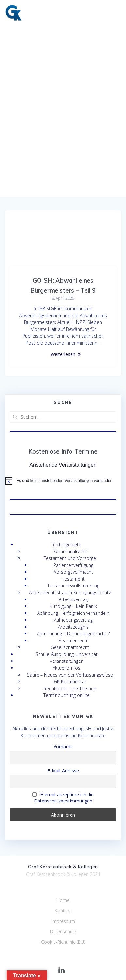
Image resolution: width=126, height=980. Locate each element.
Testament (73, 579)
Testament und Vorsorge (70, 558)
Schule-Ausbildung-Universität (67, 654)
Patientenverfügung (73, 565)
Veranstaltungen (67, 661)
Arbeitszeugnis (73, 627)
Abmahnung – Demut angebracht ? (73, 634)
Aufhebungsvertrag (73, 620)
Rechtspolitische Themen (70, 688)
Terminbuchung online (67, 695)
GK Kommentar (70, 682)
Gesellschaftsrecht (70, 647)
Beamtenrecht (73, 640)
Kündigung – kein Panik (73, 606)
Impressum (63, 921)
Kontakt (63, 911)
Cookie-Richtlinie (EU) (63, 942)
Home (63, 900)
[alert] (63, 481)
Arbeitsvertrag (73, 599)
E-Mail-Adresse (63, 771)
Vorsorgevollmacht (73, 572)
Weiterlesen (63, 354)
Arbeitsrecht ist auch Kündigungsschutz (70, 592)
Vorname (63, 747)
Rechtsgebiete (66, 544)
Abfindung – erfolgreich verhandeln (73, 613)
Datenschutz (63, 932)
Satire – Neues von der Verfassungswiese (70, 675)
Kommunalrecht (70, 551)
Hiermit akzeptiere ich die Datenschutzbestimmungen (63, 798)
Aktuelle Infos (66, 668)
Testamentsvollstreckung (73, 586)
